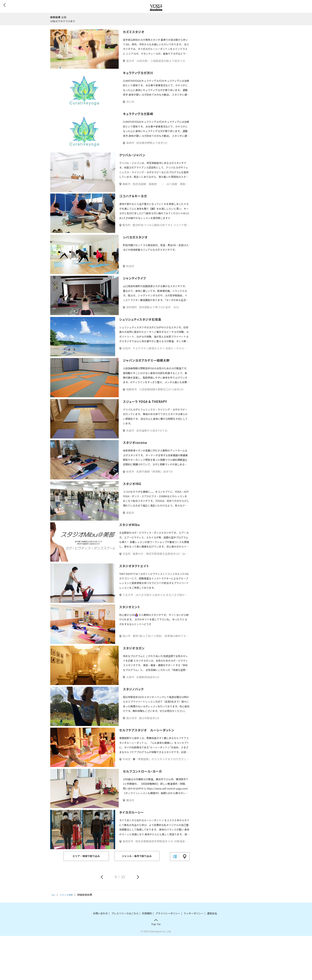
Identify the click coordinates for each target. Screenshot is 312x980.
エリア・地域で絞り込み (86, 901)
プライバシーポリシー (168, 957)
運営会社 (212, 957)
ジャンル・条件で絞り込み (137, 901)
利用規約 (147, 957)
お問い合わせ (100, 957)
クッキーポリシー (194, 957)
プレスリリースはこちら (125, 957)
